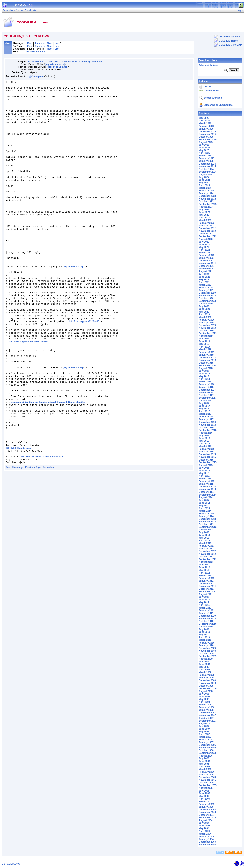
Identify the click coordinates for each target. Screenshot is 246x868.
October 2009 (206, 653)
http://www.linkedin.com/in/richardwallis (43, 532)
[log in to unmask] (55, 64)
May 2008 (204, 699)
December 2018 (207, 358)
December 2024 (207, 164)
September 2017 (208, 398)
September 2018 (208, 366)
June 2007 (204, 729)
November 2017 (207, 392)
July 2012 (204, 565)
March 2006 (205, 769)
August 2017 (206, 401)
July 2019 (204, 339)
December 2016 (207, 422)
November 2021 (207, 263)
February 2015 (207, 481)
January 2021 (206, 290)
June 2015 (204, 471)
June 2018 (204, 374)
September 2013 (208, 527)
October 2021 (206, 266)
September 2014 (208, 495)
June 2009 (204, 664)
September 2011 (208, 592)
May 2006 (204, 764)
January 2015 (206, 484)
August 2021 (206, 271)
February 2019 (207, 352)
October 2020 (206, 298)
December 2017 (207, 390)
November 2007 (207, 715)
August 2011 (206, 594)
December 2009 (207, 648)
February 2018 (207, 384)
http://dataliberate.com (18, 521)
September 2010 (208, 624)
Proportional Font (35, 52)
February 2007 (207, 740)
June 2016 (204, 438)
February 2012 (207, 578)
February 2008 (207, 707)
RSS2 (238, 852)
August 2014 (206, 497)
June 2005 (204, 793)
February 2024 (207, 191)
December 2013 (207, 519)
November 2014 (207, 489)
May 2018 (204, 376)
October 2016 (206, 427)
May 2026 (204, 118)
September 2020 (208, 301)
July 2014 (204, 500)
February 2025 (207, 158)
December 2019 (207, 325)
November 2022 (207, 231)
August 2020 (206, 304)
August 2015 (206, 465)
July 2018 (204, 371)
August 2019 (206, 336)
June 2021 (204, 277)
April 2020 (204, 314)
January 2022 (206, 258)
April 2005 (204, 799)
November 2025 (207, 134)
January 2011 (206, 613)
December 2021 (207, 261)
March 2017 (205, 414)
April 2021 (204, 282)
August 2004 (206, 820)
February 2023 (207, 223)
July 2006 (204, 758)
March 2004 (205, 834)
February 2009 (207, 675)
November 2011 (207, 586)
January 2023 (206, 226)
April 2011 (204, 605)
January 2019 (206, 355)
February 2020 (207, 320)
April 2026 (204, 121)
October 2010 (206, 621)
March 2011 (205, 608)
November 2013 (207, 522)
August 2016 (206, 433)
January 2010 (206, 645)
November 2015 (207, 457)
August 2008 (206, 691)
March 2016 (205, 446)
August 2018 (206, 368)
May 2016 (204, 441)
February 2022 (207, 255)
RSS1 (229, 852)
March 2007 (205, 737)
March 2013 (205, 543)
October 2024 (206, 169)
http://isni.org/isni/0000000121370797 (29, 394)
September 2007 (208, 721)
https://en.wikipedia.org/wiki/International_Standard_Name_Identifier (48, 467)
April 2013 (204, 540)
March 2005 (205, 801)
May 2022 (204, 247)
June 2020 (204, 309)
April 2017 (204, 411)
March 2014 (205, 511)
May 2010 (204, 635)
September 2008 (208, 688)
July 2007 (204, 726)
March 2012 (205, 575)
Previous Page (33, 543)
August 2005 (206, 788)
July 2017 (204, 403)
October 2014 (206, 492)
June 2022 (204, 244)
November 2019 (207, 328)
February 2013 (207, 546)
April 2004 (204, 831)
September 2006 (208, 753)
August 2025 (206, 142)
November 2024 (207, 166)
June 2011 (204, 600)
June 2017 (204, 406)
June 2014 (204, 503)
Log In (207, 87)
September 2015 (208, 462)
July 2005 (204, 791)
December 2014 (207, 487)
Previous (40, 43)
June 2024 (204, 180)
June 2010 (204, 632)
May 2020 (204, 312)
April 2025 (204, 153)
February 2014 (207, 514)
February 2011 (207, 610)
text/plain (39, 76)
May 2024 (204, 183)
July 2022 (204, 242)
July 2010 (204, 629)
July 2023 (204, 210)
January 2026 (206, 129)
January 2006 (206, 775)
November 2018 (207, 360)
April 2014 (204, 508)
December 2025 (207, 131)
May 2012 (204, 570)
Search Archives (208, 60)
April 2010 (204, 637)
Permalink (48, 543)
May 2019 (204, 344)
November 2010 (207, 619)
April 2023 (204, 218)
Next (50, 43)
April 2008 (204, 702)
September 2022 (208, 236)
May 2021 (204, 279)
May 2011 (204, 602)
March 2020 (205, 317)
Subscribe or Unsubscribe (218, 105)
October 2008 (206, 686)
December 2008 (207, 680)
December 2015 (207, 454)
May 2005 (204, 796)
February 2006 (207, 772)
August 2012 (206, 562)
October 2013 (206, 524)
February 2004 (207, 836)
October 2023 (206, 201)
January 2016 (206, 452)
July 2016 (204, 436)
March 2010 (205, 640)
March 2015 (205, 479)
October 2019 (206, 331)
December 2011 (207, 584)
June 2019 (204, 341)
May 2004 (204, 828)
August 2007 (206, 723)
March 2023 (205, 220)
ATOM (220, 852)
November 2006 (207, 748)
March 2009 (205, 672)
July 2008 (204, 694)
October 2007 (206, 718)
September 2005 (208, 785)
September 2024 (208, 172)
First (30, 43)
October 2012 (206, 557)
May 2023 (204, 215)
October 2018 (206, 363)
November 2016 (207, 425)
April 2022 (204, 250)
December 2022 (207, 228)
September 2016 (208, 430)
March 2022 (205, 253)
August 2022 (206, 239)
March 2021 (205, 285)
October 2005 (206, 783)
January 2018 (206, 387)
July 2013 (204, 532)
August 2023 (206, 207)
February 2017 (207, 417)
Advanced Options (208, 65)
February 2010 (207, 643)
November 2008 (207, 683)
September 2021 (208, 269)
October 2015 (206, 460)
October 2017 (206, 395)
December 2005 (207, 777)
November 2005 (207, 780)
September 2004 (208, 818)
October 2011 (206, 589)
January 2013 (206, 549)
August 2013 (206, 530)
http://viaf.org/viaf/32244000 (84, 370)
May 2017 (204, 409)
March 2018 (205, 382)
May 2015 (204, 473)
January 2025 (206, 161)
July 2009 (204, 662)
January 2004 (206, 839)
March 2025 (205, 156)
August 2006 (206, 756)
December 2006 (207, 745)
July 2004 (204, 823)
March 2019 (205, 349)
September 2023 (208, 204)
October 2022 (206, 234)
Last (57, 43)
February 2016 (207, 449)
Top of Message (15, 543)
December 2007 (207, 713)
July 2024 (204, 177)
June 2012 (204, 567)
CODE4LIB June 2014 (231, 45)
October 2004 (206, 815)
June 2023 (204, 212)
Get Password (212, 91)
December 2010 (207, 616)
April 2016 (204, 444)
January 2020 (206, 323)
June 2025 (204, 148)
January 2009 (206, 678)
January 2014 (206, 516)
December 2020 (207, 293)
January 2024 (206, 193)
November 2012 (207, 554)
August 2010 (206, 627)
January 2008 (206, 710)
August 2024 (206, 175)
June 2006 (204, 761)
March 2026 (205, 123)
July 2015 (204, 468)
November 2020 (207, 296)
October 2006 (206, 750)
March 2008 (205, 705)
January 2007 (206, 742)
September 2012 (208, 559)
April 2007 (204, 734)
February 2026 (207, 126)
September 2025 (208, 140)
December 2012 (207, 551)
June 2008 (204, 697)
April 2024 (204, 185)
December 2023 (207, 196)
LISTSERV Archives (230, 37)
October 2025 (206, 137)
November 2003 (207, 845)
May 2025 (204, 150)
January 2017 (206, 419)
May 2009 (204, 667)
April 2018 (204, 379)
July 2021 (204, 274)
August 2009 (206, 659)
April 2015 (204, 476)
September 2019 (208, 333)
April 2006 (204, 767)
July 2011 (204, 597)
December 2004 (207, 810)
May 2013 (204, 538)
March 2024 (205, 188)
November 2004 (207, 812)
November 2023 (207, 199)
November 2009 (207, 651)
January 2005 (206, 807)
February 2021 (207, 288)
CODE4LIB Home (228, 41)
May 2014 (204, 506)
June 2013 (204, 535)
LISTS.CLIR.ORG (11, 864)
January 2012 (206, 581)
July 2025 (204, 145)
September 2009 (208, 656)
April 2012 (204, 573)
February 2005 (207, 804)
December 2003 (207, 842)
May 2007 (204, 732)
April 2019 (204, 347)
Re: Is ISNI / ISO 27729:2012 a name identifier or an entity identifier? (65, 62)
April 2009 (204, 670)
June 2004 (204, 826)
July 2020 (204, 306)
